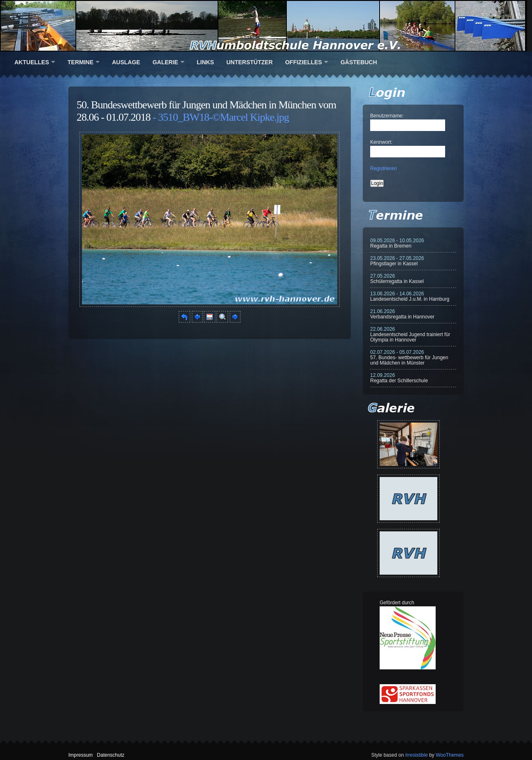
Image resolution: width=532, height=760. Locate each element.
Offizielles (303, 62)
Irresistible (416, 755)
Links (205, 62)
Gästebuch (359, 62)
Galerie (165, 62)
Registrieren (384, 168)
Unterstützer (250, 62)
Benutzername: (387, 116)
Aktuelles (32, 62)
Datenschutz (111, 755)
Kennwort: (381, 142)
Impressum (80, 755)
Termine (80, 62)
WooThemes (450, 755)
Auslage (126, 62)
